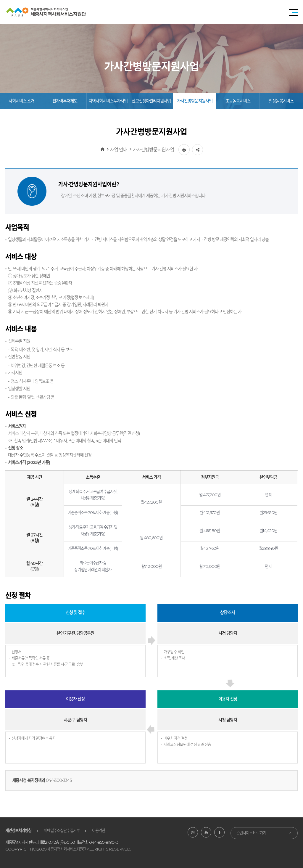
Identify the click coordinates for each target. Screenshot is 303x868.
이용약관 (99, 830)
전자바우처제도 (65, 101)
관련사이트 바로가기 (251, 833)
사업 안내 (119, 150)
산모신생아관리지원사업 (151, 101)
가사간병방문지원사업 (195, 101)
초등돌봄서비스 (238, 101)
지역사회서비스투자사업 (108, 101)
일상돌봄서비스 (281, 101)
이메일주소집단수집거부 (62, 830)
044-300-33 (57, 780)
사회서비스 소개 (21, 101)
